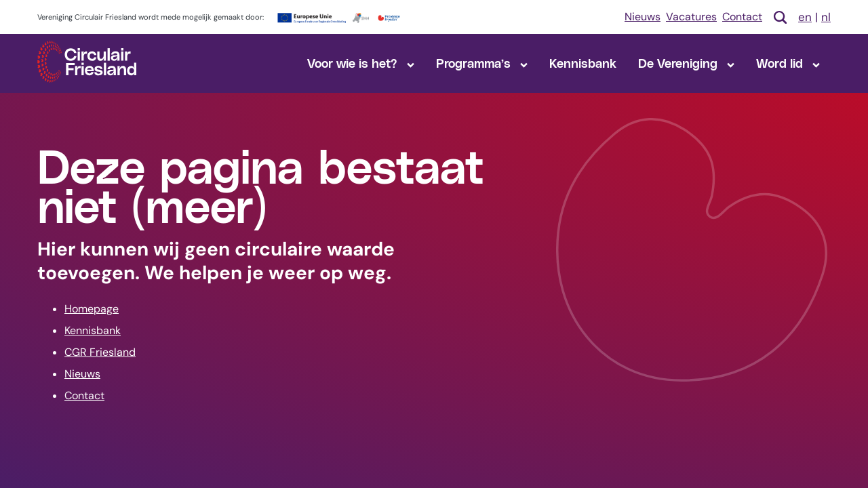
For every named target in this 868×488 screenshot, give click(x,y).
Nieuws (643, 17)
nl (826, 17)
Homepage (92, 309)
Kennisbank (583, 63)
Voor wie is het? (361, 63)
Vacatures (691, 17)
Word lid (788, 63)
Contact (742, 17)
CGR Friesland (100, 352)
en (805, 17)
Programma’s (482, 63)
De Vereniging (686, 63)
